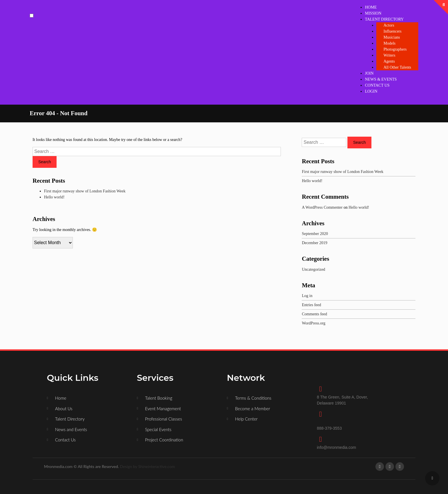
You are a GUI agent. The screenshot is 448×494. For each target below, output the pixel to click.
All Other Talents (397, 67)
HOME (371, 7)
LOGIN (371, 91)
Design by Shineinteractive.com (147, 466)
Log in (307, 296)
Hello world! (54, 197)
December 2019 (314, 243)
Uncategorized (313, 269)
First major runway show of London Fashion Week (85, 191)
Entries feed (311, 305)
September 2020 (315, 234)
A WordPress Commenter (322, 207)
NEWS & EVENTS (381, 79)
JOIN (369, 73)
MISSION (373, 13)
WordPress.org (313, 323)
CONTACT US (377, 85)
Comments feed (314, 314)
